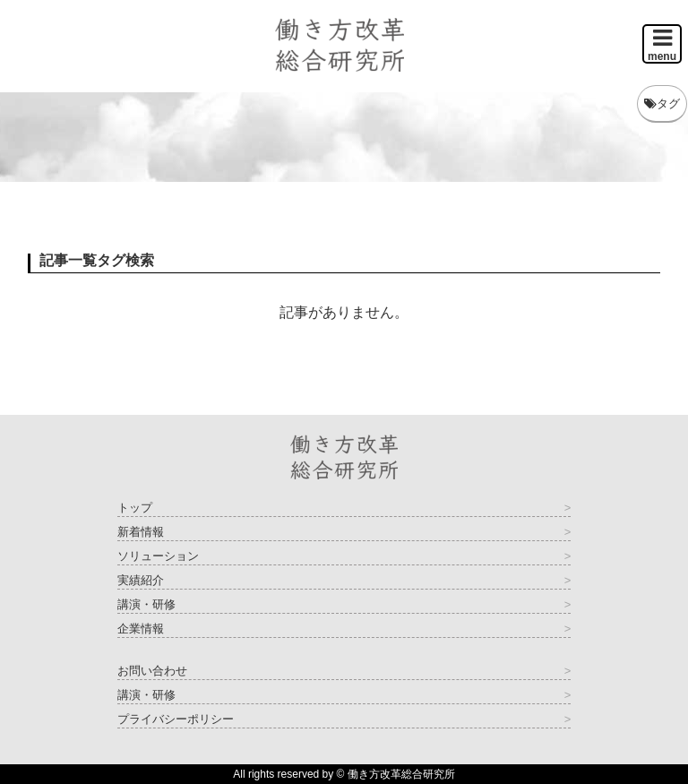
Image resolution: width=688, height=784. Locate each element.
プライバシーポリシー (176, 719)
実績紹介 (141, 580)
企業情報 (141, 629)
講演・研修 (146, 604)
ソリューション (158, 556)
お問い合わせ (152, 671)
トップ (135, 508)
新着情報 (141, 532)
